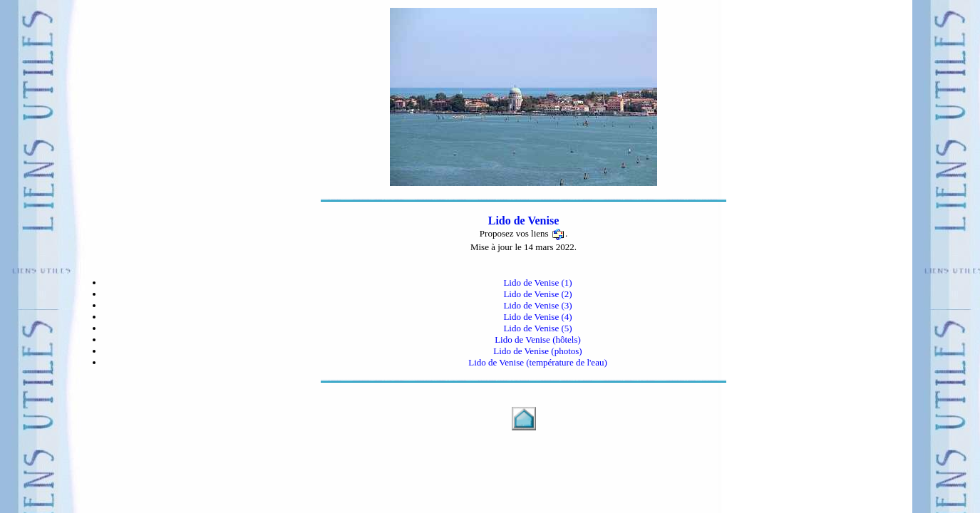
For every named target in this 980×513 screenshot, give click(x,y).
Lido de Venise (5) (537, 328)
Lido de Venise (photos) (537, 351)
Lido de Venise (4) (537, 317)
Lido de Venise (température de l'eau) (538, 362)
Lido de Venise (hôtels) (538, 340)
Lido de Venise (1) (537, 283)
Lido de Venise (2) (537, 294)
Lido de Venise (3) (537, 305)
